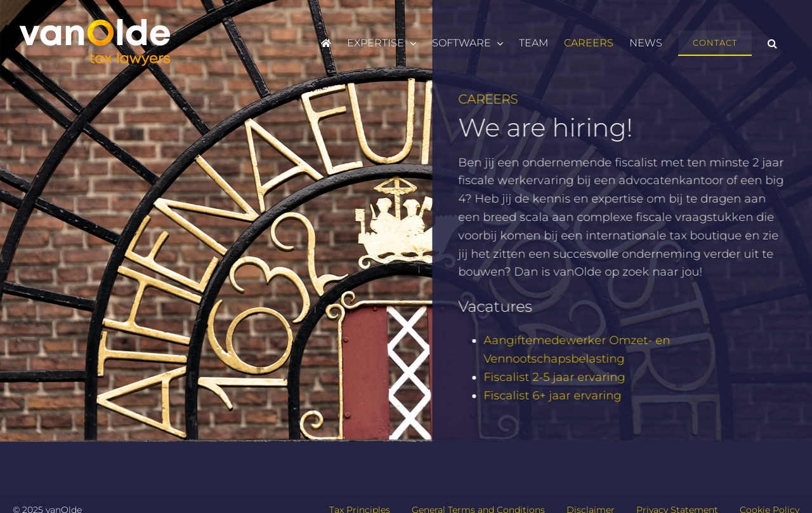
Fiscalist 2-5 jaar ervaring (555, 377)
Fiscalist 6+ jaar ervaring (553, 396)
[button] (772, 43)
